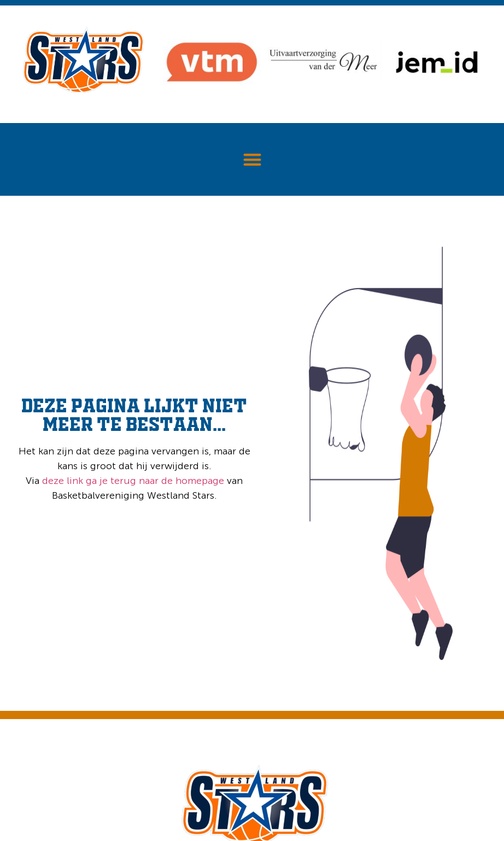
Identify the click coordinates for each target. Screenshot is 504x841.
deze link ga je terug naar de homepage (132, 481)
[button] (252, 159)
